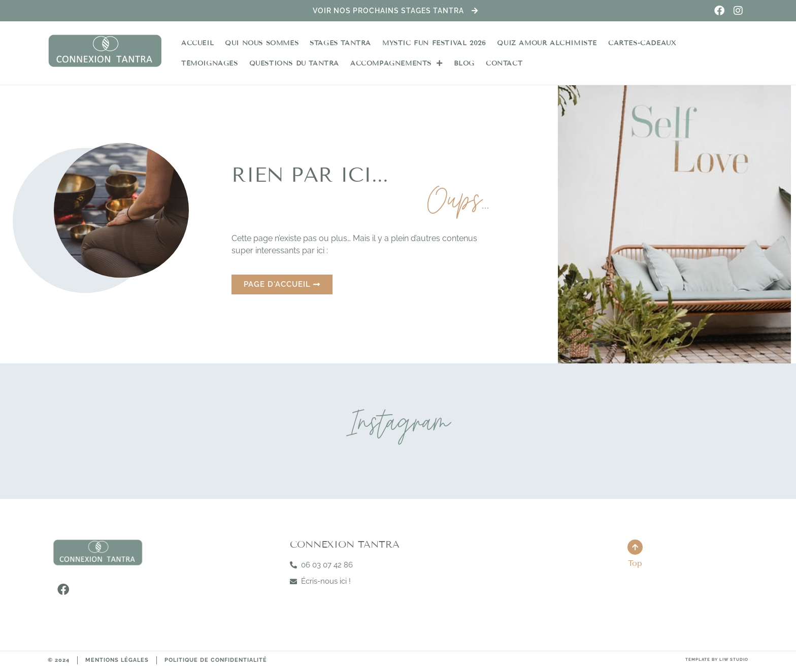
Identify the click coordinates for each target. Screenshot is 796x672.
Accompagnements (396, 63)
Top (635, 563)
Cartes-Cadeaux (642, 43)
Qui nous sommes (262, 43)
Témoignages (210, 63)
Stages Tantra (340, 43)
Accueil (197, 43)
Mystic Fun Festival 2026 (434, 43)
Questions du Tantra (294, 63)
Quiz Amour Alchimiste (547, 43)
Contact (504, 63)
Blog (464, 63)
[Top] (635, 547)
